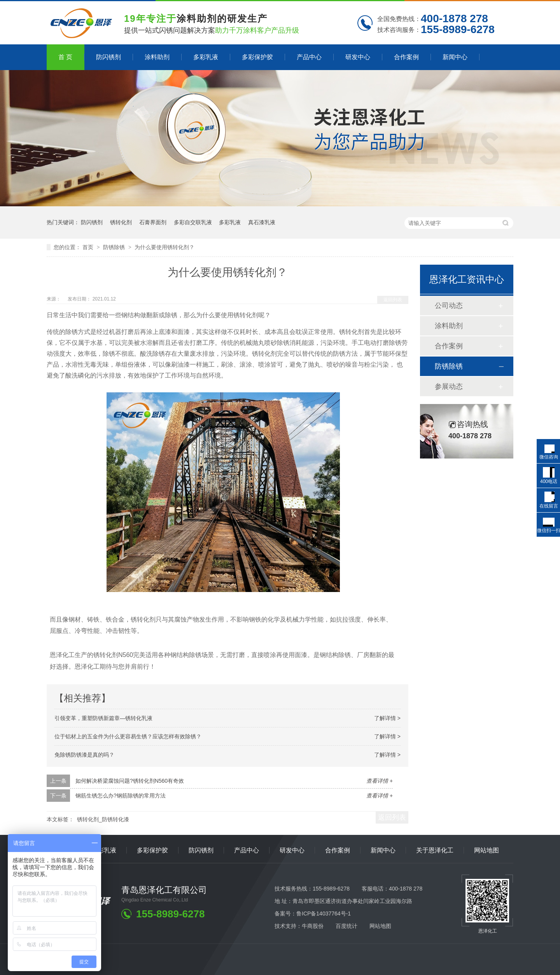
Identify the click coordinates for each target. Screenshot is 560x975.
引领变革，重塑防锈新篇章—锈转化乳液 (103, 718)
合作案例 (406, 57)
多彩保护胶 (257, 57)
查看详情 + (380, 781)
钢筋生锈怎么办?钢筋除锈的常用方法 (121, 796)
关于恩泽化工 (435, 850)
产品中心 (309, 57)
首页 (89, 247)
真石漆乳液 (262, 222)
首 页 (65, 57)
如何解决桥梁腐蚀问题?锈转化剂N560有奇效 (130, 781)
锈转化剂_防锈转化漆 (103, 819)
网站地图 (486, 850)
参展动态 (449, 386)
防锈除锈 (115, 247)
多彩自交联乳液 (193, 222)
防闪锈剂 (108, 57)
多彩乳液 (206, 57)
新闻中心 (455, 57)
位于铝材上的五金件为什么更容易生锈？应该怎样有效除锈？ (128, 736)
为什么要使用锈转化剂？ (164, 247)
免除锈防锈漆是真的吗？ (84, 755)
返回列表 (393, 300)
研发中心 (358, 57)
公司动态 (449, 306)
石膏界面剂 (153, 222)
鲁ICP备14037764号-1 (324, 914)
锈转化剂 (121, 222)
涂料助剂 (157, 57)
